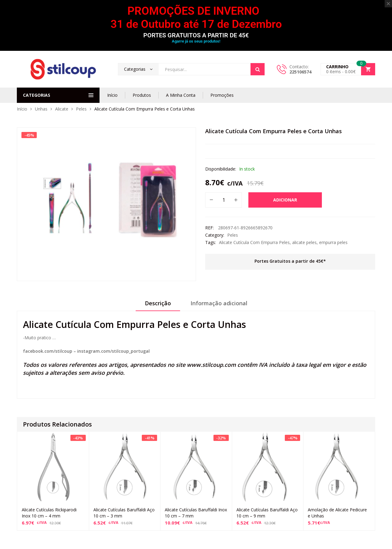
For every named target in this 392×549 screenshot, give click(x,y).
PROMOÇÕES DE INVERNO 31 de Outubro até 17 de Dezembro (196, 18)
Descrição (158, 303)
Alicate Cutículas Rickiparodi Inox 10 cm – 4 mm (49, 513)
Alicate (62, 109)
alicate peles (304, 242)
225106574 (300, 72)
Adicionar (285, 200)
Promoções (222, 95)
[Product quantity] (224, 200)
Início (112, 95)
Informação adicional (219, 303)
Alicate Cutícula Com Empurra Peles (254, 242)
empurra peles (333, 242)
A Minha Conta (181, 95)
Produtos (142, 95)
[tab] (158, 305)
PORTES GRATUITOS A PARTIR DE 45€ (196, 35)
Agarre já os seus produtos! (196, 41)
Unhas (41, 109)
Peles (81, 109)
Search (258, 69)
